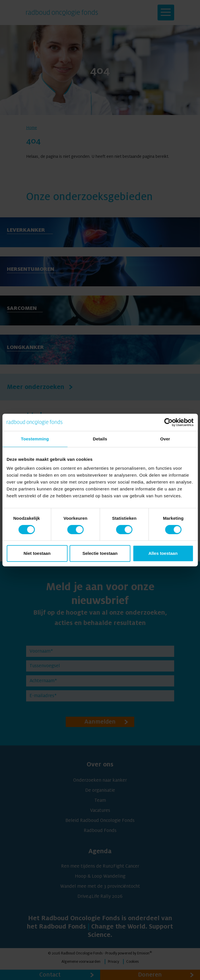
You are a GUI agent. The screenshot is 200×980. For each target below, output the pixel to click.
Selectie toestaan (100, 553)
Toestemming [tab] (35, 439)
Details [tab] (100, 439)
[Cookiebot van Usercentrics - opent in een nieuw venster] (168, 422)
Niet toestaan (37, 553)
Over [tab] (165, 439)
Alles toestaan (163, 553)
